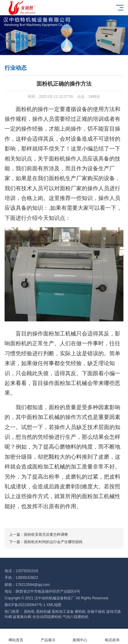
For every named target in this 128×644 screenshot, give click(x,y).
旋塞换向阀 (22, 617)
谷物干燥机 (96, 612)
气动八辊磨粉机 (76, 617)
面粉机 (29, 612)
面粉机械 (43, 612)
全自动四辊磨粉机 (47, 617)
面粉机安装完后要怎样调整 (46, 535)
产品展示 (48, 637)
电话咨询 (112, 637)
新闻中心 (80, 637)
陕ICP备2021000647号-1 (25, 605)
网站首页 (16, 637)
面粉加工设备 (63, 612)
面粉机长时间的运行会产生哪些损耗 (53, 542)
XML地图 (54, 605)
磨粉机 (80, 612)
